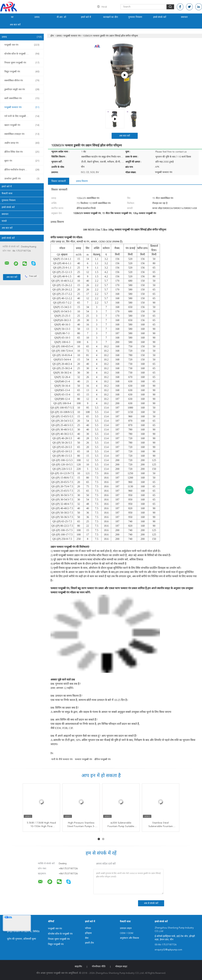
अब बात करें (15, 25)
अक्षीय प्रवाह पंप (22, 143)
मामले (4, 221)
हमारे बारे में (86, 17)
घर (12, 17)
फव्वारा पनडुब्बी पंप (83, 759)
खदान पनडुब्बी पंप (22, 125)
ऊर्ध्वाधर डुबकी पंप (22, 179)
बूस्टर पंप (22, 161)
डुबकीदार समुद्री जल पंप (22, 90)
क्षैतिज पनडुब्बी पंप (103, 759)
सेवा (87, 938)
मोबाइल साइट (121, 967)
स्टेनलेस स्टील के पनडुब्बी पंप (22, 54)
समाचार (184, 17)
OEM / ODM (127, 933)
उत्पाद (37, 17)
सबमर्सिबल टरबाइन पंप (22, 134)
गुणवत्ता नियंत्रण (135, 17)
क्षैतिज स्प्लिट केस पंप (22, 152)
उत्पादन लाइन (126, 928)
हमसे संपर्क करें (160, 17)
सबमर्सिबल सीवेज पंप (22, 81)
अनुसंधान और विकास (129, 938)
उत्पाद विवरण (82, 181)
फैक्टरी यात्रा (7, 194)
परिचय (88, 928)
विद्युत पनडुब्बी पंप (22, 72)
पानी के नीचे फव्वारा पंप (62, 759)
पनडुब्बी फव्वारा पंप (22, 107)
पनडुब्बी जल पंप (22, 45)
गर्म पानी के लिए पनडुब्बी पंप (22, 116)
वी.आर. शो (61, 17)
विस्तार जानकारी (59, 181)
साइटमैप (78, 967)
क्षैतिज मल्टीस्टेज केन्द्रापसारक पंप (22, 170)
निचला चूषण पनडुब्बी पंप (22, 63)
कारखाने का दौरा (111, 17)
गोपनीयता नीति (99, 967)
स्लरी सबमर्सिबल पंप (22, 98)
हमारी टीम (89, 943)
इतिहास (88, 933)
